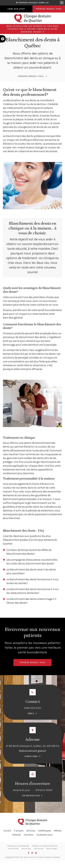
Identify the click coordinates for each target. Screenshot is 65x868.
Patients (17, 835)
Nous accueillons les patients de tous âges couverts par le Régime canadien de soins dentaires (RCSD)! (33, 29)
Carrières (29, 835)
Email (31, 713)
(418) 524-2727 (33, 708)
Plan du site (39, 849)
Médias (58, 831)
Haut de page (52, 849)
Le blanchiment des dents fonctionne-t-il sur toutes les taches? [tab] (32, 581)
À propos (19, 831)
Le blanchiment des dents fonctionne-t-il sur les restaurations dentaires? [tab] (32, 591)
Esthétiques (45, 831)
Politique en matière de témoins (45, 846)
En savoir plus (31, 796)
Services (31, 831)
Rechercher (26, 849)
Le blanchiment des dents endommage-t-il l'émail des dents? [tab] (31, 601)
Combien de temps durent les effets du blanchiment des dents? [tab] (29, 552)
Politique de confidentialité (18, 846)
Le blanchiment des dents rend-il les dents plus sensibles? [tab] (31, 571)
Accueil (7, 831)
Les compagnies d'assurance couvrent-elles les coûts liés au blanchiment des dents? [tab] (32, 562)
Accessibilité (13, 849)
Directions (31, 756)
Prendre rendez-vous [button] (49, 9)
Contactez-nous (45, 835)
